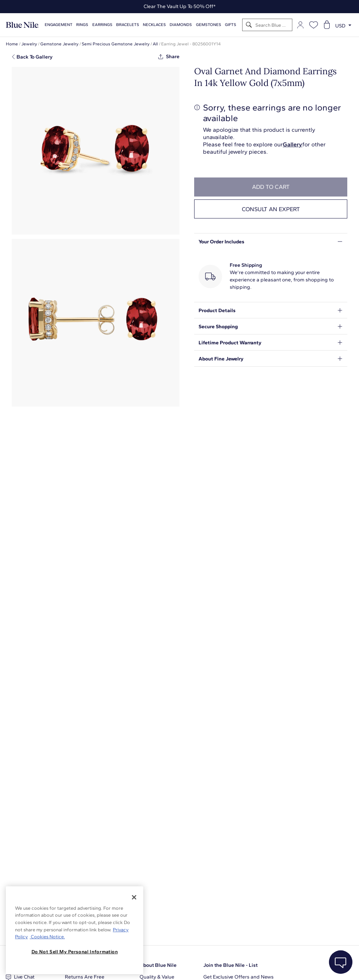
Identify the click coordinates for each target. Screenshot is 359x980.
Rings (82, 25)
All (155, 44)
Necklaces (154, 25)
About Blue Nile (158, 965)
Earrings (102, 25)
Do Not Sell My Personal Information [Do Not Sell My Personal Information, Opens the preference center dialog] (75, 952)
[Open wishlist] (314, 25)
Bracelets (128, 25)
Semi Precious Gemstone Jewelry (116, 44)
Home (12, 44)
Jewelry (29, 44)
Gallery (293, 144)
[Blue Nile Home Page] (22, 25)
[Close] (134, 897)
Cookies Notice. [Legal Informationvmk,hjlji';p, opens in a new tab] (47, 937)
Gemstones (209, 25)
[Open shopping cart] (327, 25)
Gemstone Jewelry (59, 44)
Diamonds (181, 25)
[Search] (249, 25)
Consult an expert (271, 209)
